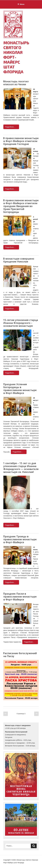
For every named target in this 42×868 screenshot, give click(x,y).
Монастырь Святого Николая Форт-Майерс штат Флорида (16, 57)
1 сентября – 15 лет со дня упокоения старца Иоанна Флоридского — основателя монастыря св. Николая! (21, 467)
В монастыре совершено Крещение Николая (19, 260)
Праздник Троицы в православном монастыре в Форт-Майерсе (20, 539)
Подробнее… (10, 127)
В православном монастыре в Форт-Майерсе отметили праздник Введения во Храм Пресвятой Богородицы (21, 206)
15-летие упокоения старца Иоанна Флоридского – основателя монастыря (21, 323)
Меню (21, 4)
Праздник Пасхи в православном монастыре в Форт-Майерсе (20, 596)
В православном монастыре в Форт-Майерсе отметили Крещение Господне (21, 141)
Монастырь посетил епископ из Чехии (16, 83)
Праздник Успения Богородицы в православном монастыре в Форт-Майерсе (20, 389)
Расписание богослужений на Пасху (20, 655)
